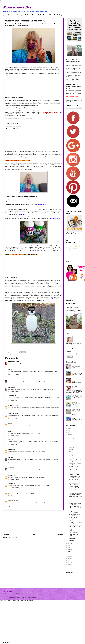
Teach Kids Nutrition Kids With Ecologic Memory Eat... (75, 474)
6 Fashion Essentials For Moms (75, 532)
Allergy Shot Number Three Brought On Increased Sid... (75, 477)
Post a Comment (10, 507)
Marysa (10, 458)
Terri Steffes (11, 387)
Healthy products (17, 354)
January (71, 541)
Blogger (34, 597)
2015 (69, 556)
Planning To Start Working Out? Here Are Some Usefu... (75, 497)
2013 (69, 560)
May (70, 454)
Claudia (10, 440)
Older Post (61, 534)
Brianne (10, 431)
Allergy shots (11, 354)
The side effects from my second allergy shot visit (18, 160)
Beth (9, 369)
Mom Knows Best (18, 7)
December (71, 439)
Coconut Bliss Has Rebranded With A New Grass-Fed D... (75, 494)
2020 (69, 545)
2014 (69, 558)
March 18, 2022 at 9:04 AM (13, 427)
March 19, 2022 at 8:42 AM (13, 471)
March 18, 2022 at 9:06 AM (13, 435)
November (71, 441)
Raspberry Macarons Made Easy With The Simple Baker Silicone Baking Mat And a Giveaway (76, 412)
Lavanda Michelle (12, 405)
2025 (69, 430)
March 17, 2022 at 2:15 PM (13, 375)
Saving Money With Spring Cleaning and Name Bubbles (75, 487)
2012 (69, 563)
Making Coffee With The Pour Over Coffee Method (75, 512)
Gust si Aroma (11, 484)
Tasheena (10, 449)
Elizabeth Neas (11, 396)
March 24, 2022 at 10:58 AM (14, 496)
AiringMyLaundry (12, 361)
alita (9, 423)
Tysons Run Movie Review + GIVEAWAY (75, 515)
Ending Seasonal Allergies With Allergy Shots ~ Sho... (75, 460)
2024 (69, 433)
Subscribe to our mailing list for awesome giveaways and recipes (74, 350)
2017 (69, 552)
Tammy (10, 467)
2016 (69, 554)
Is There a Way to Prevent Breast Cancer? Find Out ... (75, 470)
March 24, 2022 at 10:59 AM (14, 504)
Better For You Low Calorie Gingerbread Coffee (76, 366)
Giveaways (20, 15)
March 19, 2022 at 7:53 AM (13, 463)
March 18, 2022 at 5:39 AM (13, 401)
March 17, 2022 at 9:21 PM (13, 391)
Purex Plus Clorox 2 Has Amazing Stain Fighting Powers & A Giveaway (77, 373)
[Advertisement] (33, 86)
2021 (69, 543)
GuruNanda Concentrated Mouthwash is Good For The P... (75, 508)
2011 (69, 565)
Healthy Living (10, 15)
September (71, 445)
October (71, 443)
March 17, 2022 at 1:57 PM (13, 365)
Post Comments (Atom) (13, 537)
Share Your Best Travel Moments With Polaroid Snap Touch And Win (77, 397)
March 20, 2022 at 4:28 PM (13, 487)
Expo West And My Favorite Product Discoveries (75, 484)
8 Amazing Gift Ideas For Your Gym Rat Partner (75, 504)
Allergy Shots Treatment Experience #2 (74, 501)
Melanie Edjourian (12, 413)
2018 (69, 550)
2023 (69, 435)
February (71, 538)
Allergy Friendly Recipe (56, 15)
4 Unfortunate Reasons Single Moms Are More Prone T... (75, 526)
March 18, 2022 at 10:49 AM (14, 453)
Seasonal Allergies (25, 354)
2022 (69, 437)
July (70, 449)
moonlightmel (11, 475)
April (70, 456)
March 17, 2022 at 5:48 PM (13, 383)
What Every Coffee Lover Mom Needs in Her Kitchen (75, 490)
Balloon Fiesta (43, 15)
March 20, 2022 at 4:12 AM (13, 479)
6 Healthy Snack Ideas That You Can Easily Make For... (75, 523)
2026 (69, 428)
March (70, 458)
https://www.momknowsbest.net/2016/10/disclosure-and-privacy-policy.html (18, 594)
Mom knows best (6, 642)
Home (34, 534)
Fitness (34, 15)
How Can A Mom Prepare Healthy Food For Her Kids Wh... (75, 519)
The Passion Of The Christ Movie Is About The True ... (75, 480)
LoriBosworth (11, 379)
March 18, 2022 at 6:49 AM (13, 419)
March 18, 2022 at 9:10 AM (13, 445)
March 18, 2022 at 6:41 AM (13, 409)
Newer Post (6, 534)
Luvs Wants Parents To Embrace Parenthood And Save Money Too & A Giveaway (77, 419)
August (71, 447)
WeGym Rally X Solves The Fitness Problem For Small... (75, 467)
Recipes (27, 15)
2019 (69, 548)
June (70, 452)
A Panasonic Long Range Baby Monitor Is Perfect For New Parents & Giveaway (77, 404)
